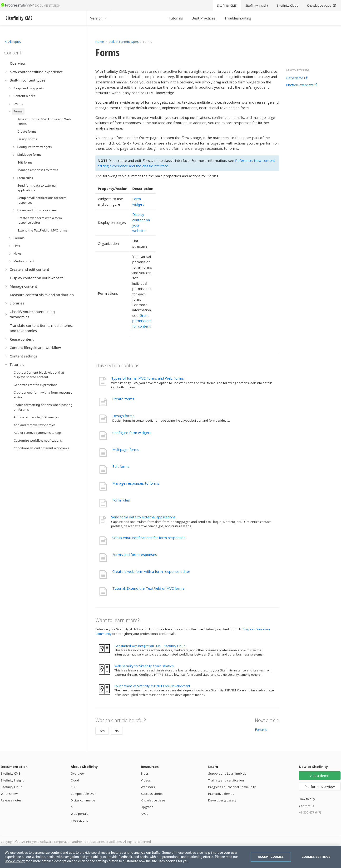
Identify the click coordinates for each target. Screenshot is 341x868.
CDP (74, 787)
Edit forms (121, 466)
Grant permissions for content (142, 321)
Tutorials (176, 18)
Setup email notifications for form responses (149, 538)
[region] (170, 857)
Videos (146, 780)
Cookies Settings (316, 857)
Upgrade (147, 807)
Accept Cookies (271, 857)
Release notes (11, 800)
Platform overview (302, 85)
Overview (78, 773)
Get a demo (297, 78)
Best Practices (204, 18)
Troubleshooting (238, 18)
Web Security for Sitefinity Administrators (144, 666)
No (117, 731)
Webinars (148, 787)
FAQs (145, 814)
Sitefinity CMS (11, 773)
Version (99, 18)
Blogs (145, 773)
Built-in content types (124, 42)
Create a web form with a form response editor (151, 571)
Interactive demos (221, 794)
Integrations (79, 820)
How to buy (307, 799)
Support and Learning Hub (227, 773)
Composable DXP (83, 794)
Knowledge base (153, 800)
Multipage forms (126, 449)
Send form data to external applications (143, 517)
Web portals (79, 814)
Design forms (123, 416)
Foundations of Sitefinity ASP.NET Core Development (152, 686)
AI (72, 807)
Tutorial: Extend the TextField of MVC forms (148, 588)
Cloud (75, 780)
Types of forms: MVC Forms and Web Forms (148, 378)
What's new (9, 794)
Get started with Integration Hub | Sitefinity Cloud (150, 646)
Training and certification (226, 780)
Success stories (152, 794)
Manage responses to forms (136, 483)
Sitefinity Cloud (12, 787)
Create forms (123, 399)
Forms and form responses (135, 555)
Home (100, 42)
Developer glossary (222, 800)
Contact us (306, 806)
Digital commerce (83, 800)
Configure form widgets (132, 433)
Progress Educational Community (232, 787)
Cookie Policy (15, 861)
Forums (261, 729)
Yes (102, 731)
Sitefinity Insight (12, 780)
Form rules (121, 500)
